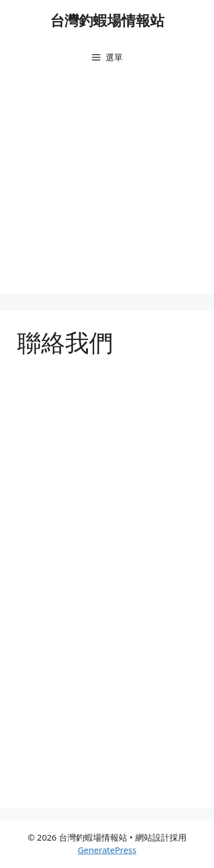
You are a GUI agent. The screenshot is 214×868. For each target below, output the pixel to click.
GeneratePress (107, 850)
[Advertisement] (107, 187)
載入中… (107, 581)
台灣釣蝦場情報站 (107, 20)
